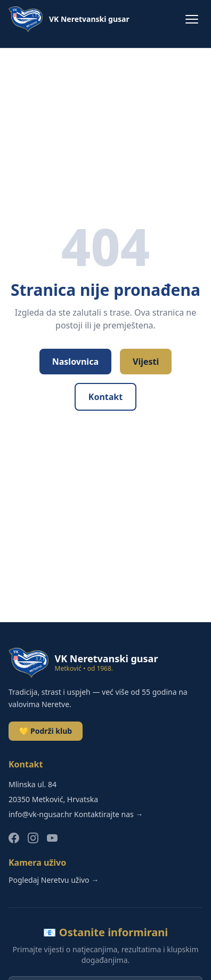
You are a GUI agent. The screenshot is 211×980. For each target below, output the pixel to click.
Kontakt (106, 397)
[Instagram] (33, 838)
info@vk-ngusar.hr (40, 814)
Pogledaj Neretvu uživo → (54, 880)
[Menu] (192, 19)
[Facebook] (14, 838)
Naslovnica (75, 362)
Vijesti (146, 362)
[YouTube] (52, 838)
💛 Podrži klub (46, 731)
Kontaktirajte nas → (108, 814)
